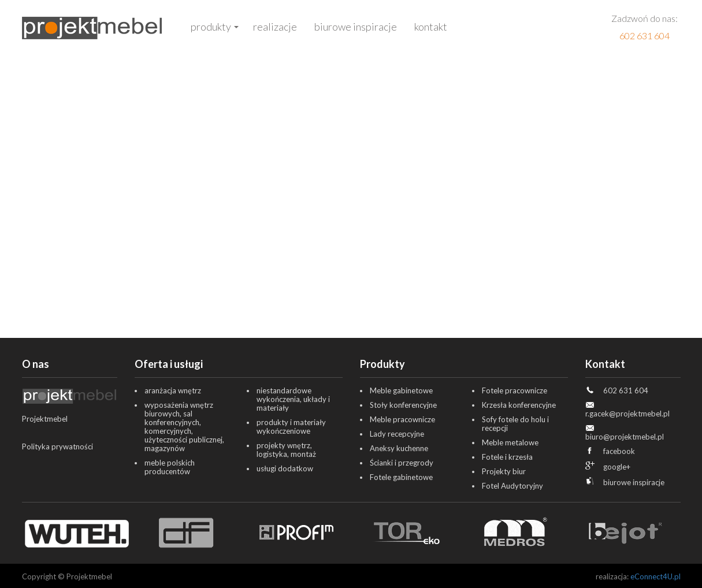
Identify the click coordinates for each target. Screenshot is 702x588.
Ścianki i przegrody (402, 463)
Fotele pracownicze (515, 390)
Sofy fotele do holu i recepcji (515, 424)
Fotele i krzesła (507, 457)
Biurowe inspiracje (356, 27)
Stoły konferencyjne (403, 405)
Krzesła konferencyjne (519, 405)
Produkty (211, 27)
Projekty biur (504, 471)
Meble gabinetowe (401, 390)
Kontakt (431, 27)
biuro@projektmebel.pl (625, 437)
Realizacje (275, 27)
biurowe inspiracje (634, 482)
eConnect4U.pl (655, 576)
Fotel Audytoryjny (512, 486)
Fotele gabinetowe (401, 477)
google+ (617, 467)
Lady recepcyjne (397, 434)
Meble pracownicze (402, 419)
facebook (619, 451)
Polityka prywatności (57, 446)
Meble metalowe (510, 442)
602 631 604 (645, 36)
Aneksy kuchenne (399, 448)
